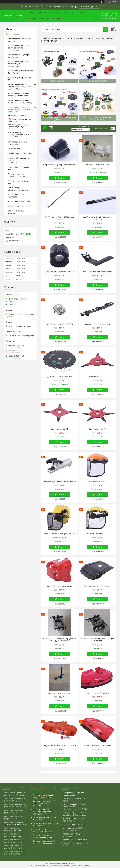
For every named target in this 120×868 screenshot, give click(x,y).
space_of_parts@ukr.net (18, 299)
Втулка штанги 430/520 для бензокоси (59, 272)
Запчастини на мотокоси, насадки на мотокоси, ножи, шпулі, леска (20, 109)
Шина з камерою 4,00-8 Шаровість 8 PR (73, 829)
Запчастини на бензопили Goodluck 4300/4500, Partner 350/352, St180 (20, 87)
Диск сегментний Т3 (97, 377)
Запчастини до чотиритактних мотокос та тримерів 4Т (19, 134)
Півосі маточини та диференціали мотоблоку (19, 175)
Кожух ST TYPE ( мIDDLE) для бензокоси (59, 746)
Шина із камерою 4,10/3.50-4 (75, 824)
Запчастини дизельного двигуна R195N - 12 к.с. (14, 847)
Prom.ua (72, 863)
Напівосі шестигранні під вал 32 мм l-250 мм (75, 820)
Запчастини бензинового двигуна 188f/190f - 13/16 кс (15, 806)
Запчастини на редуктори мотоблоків (19, 56)
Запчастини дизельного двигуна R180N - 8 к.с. (14, 835)
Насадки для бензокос (18, 115)
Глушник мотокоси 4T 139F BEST (59, 324)
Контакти (32, 19)
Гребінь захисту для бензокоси (97, 324)
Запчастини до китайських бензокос (20, 120)
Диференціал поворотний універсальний (74, 794)
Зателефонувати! (89, 7)
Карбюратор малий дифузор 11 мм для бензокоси (97, 640)
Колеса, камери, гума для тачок (19, 168)
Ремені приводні (15, 149)
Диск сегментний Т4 (59, 429)
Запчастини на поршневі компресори (18, 196)
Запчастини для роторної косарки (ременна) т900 (19, 95)
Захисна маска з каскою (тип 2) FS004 (59, 534)
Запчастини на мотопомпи (19, 201)
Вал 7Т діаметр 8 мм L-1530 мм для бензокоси (59, 218)
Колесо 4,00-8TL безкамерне (75, 840)
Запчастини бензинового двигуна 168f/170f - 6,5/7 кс (15, 794)
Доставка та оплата (74, 13)
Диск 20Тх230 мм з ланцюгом (59, 377)
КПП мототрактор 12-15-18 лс (19, 79)
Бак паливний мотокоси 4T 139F (97, 165)
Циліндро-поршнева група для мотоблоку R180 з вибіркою (75, 814)
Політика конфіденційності (81, 866)
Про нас (57, 13)
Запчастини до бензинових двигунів (19, 40)
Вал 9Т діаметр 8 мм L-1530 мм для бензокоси (97, 218)
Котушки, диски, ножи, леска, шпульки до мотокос (19, 127)
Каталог (43, 13)
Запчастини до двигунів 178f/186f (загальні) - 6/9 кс (15, 823)
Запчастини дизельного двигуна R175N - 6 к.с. (14, 829)
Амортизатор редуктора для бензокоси (59, 165)
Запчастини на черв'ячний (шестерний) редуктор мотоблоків (44, 803)
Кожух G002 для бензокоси (97, 693)
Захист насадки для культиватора (97, 586)
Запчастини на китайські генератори (18, 143)
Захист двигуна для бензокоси (59, 586)
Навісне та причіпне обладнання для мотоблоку (20, 189)
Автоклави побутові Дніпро (19, 206)
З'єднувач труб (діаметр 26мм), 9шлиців (59, 481)
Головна (31, 13)
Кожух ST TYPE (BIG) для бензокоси (97, 746)
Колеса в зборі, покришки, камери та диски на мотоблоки (19, 160)
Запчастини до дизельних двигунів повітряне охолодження (19, 48)
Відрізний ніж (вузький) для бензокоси (97, 272)
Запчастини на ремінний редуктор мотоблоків (43, 796)
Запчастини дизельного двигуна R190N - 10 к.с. (14, 841)
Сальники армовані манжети (20, 153)
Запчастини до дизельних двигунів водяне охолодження (19, 64)
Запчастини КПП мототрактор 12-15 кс (42, 830)
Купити (61, 178)
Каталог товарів (12, 34)
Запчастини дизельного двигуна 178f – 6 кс (14, 811)
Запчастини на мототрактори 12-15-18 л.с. (20, 72)
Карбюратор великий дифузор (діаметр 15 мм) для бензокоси (59, 640)
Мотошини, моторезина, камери (18, 182)
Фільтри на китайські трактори (17, 212)
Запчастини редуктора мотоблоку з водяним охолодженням (43, 811)
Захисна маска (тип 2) (97, 481)
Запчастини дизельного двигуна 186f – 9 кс (14, 817)
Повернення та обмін (50, 19)
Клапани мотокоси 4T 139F (59, 693)
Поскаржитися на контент (60, 866)
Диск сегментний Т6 (97, 429)
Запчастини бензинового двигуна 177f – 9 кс (14, 800)
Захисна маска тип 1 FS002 (97, 534)
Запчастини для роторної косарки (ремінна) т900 (44, 836)
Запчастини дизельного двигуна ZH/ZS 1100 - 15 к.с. (15, 853)
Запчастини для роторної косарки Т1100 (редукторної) (20, 101)
